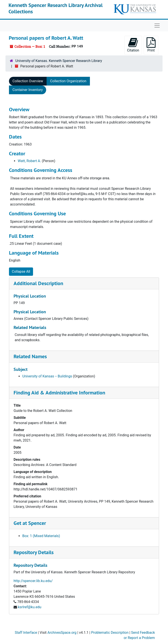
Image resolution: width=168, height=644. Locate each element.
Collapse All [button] (21, 271)
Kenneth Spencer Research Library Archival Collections (56, 8)
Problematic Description (110, 633)
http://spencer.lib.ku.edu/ (33, 581)
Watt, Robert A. (29, 161)
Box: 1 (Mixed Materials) (41, 536)
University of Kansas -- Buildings (47, 376)
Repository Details (34, 552)
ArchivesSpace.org (62, 633)
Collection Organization (68, 81)
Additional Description (38, 283)
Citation (133, 45)
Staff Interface (26, 633)
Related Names (30, 356)
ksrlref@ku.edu (30, 607)
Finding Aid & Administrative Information (59, 393)
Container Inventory (28, 90)
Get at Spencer (30, 523)
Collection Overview (28, 81)
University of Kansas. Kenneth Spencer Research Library (59, 61)
